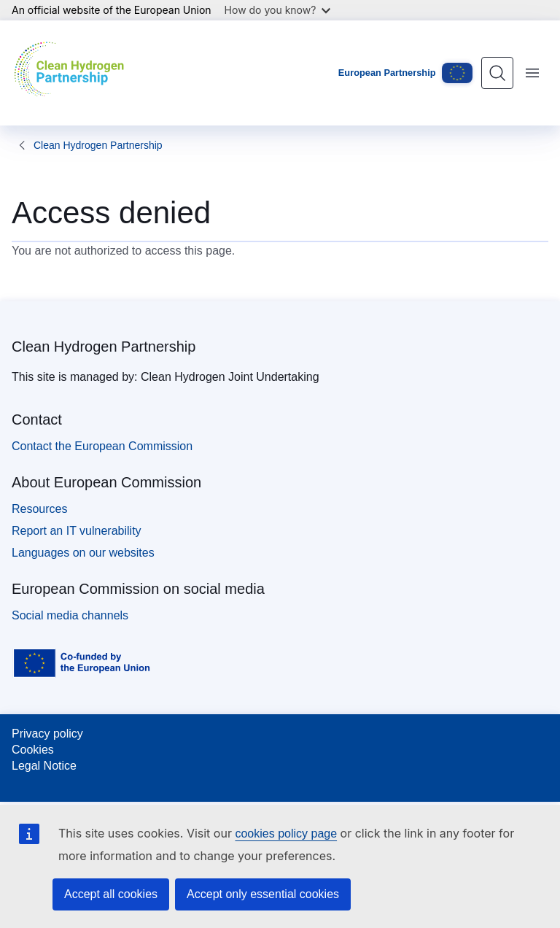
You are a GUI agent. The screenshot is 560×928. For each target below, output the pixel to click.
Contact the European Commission (102, 446)
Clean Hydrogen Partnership (98, 145)
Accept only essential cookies (263, 894)
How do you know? (278, 10)
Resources (39, 509)
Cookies (33, 750)
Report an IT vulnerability (77, 531)
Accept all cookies (111, 894)
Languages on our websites (83, 553)
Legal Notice (44, 766)
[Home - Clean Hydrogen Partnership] (73, 73)
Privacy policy (47, 734)
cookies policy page (286, 834)
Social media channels (70, 615)
